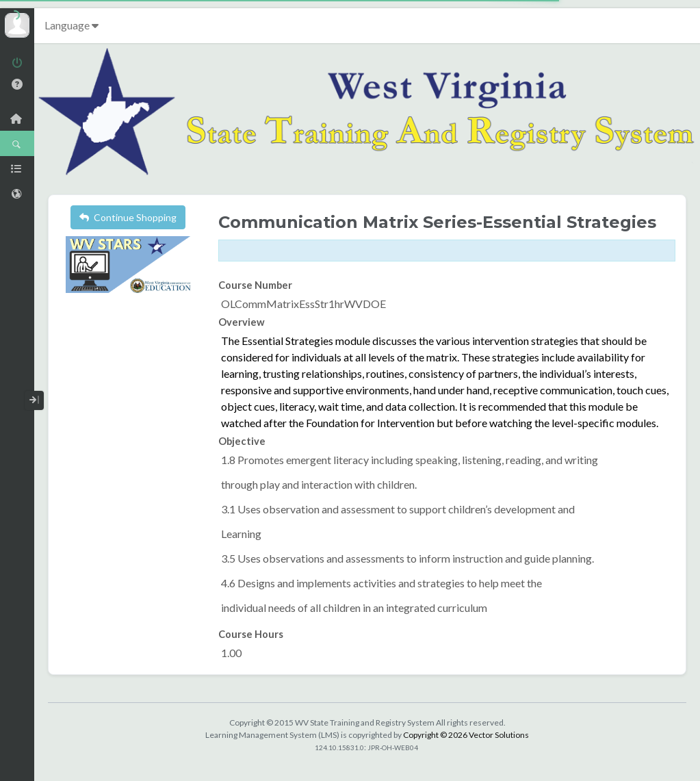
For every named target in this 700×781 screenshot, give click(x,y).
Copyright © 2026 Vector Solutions (466, 735)
